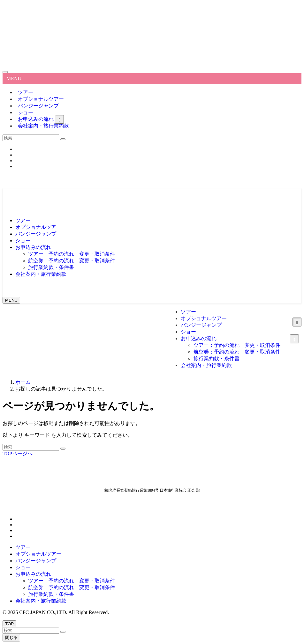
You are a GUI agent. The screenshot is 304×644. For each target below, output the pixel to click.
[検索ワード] (31, 138)
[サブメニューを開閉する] (59, 119)
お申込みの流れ (33, 574)
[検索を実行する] (63, 139)
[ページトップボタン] (9, 624)
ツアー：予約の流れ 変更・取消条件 (72, 581)
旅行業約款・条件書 (51, 594)
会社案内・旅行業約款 (43, 126)
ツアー (23, 547)
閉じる (11, 637)
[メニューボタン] (11, 300)
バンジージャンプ (38, 106)
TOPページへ (18, 454)
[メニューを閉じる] (5, 72)
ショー (23, 567)
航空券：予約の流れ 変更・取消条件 (72, 587)
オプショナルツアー (38, 554)
